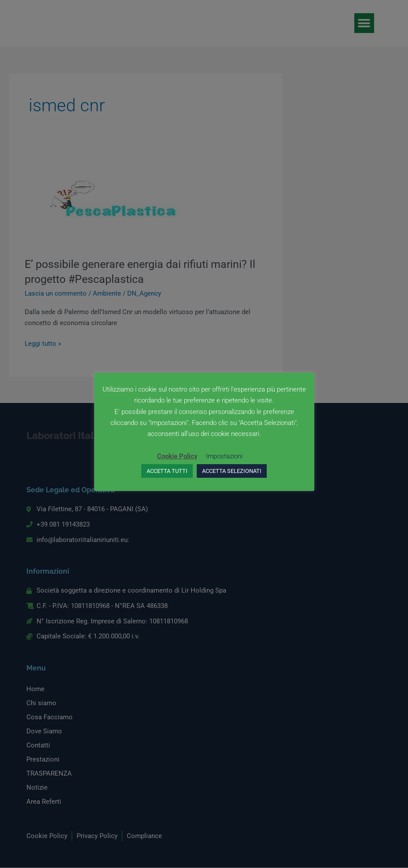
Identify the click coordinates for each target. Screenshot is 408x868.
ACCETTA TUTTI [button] (167, 471)
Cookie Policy (177, 456)
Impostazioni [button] (224, 456)
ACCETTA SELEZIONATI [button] (232, 471)
